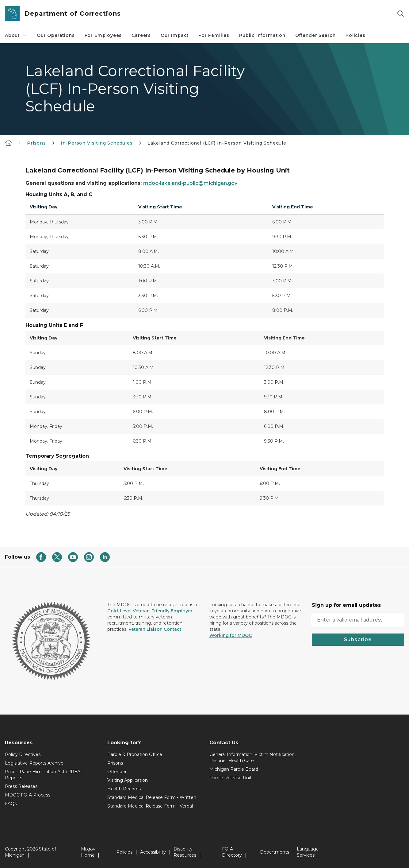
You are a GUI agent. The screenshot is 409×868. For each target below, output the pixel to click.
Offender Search (315, 35)
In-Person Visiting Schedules (97, 143)
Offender (117, 772)
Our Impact (175, 35)
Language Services (308, 852)
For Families (214, 35)
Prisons (36, 143)
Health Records (124, 789)
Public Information (262, 35)
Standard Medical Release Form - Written (152, 797)
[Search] (400, 14)
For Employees (103, 35)
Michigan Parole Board (234, 769)
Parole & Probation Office (135, 754)
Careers (141, 35)
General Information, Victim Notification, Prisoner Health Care (252, 758)
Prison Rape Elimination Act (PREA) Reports (43, 775)
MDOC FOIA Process (28, 795)
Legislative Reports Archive (34, 763)
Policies (355, 35)
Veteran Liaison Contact (155, 629)
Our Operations (56, 35)
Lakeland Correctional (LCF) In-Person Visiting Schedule (217, 143)
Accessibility (153, 852)
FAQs (11, 804)
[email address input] (358, 620)
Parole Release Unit (231, 778)
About (16, 35)
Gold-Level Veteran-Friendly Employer (150, 611)
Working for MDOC (231, 635)
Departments (275, 852)
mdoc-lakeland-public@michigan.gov (190, 183)
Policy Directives (23, 754)
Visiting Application (128, 780)
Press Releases (21, 786)
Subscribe (358, 639)
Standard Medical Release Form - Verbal (150, 806)
